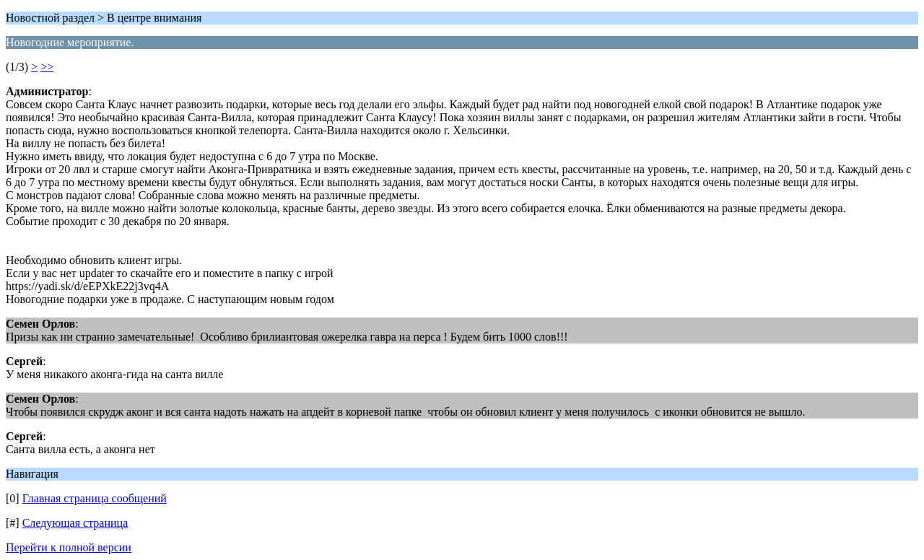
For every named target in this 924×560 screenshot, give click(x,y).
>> (47, 67)
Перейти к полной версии (69, 547)
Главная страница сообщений (95, 498)
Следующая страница (75, 523)
